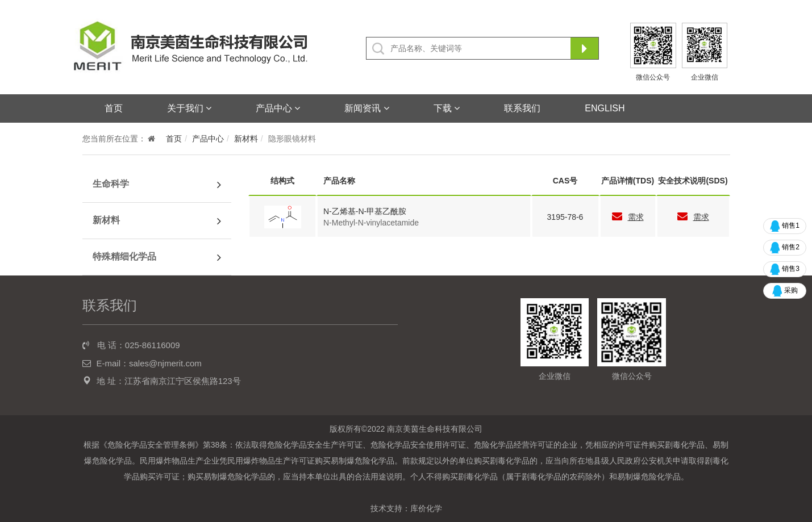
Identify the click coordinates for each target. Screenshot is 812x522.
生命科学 (111, 184)
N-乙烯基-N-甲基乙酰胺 (365, 211)
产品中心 (278, 108)
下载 (447, 108)
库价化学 (426, 508)
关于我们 (189, 108)
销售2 (785, 248)
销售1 (785, 226)
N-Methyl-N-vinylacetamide (371, 223)
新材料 (246, 139)
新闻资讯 (367, 108)
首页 (114, 108)
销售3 (785, 269)
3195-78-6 (565, 217)
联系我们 (522, 108)
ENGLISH (605, 108)
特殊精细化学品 (124, 256)
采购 (785, 291)
